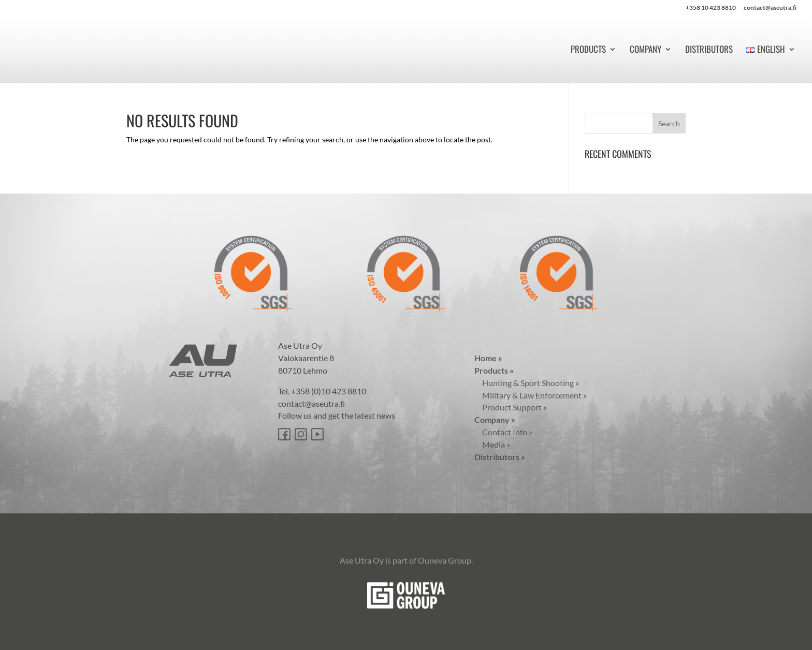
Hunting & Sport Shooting (527, 383)
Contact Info (503, 432)
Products (588, 50)
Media (492, 444)
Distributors (709, 50)
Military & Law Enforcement (531, 395)
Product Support (511, 407)
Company (646, 50)
